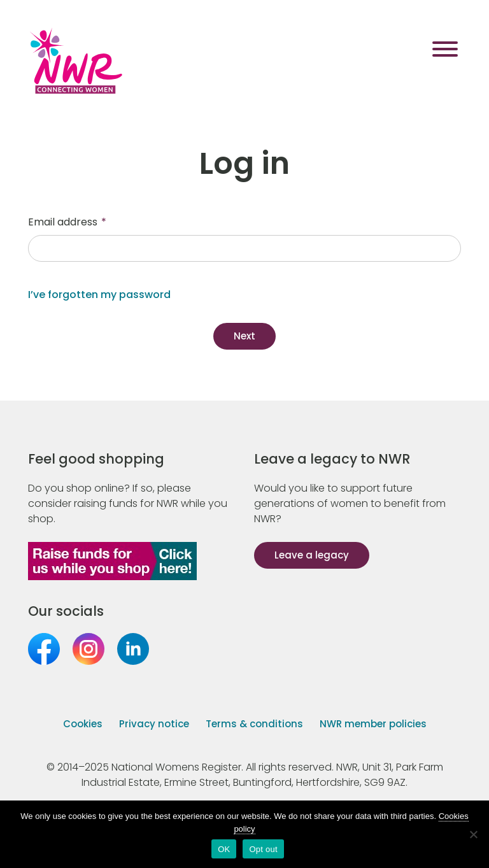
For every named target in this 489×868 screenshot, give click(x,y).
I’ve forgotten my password (99, 295)
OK (224, 849)
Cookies (83, 724)
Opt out (263, 849)
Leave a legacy (312, 555)
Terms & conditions (254, 724)
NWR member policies (373, 724)
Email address (67, 222)
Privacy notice (154, 724)
